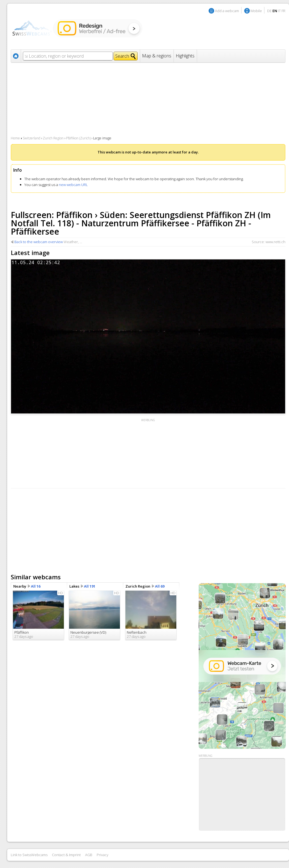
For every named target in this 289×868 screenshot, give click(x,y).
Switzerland (31, 138)
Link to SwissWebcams (29, 855)
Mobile (256, 11)
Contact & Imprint (66, 855)
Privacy (103, 855)
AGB (89, 855)
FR (283, 11)
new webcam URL (73, 185)
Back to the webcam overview (39, 242)
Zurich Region (53, 138)
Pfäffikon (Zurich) (78, 138)
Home (15, 138)
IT (279, 11)
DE (269, 11)
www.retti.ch (275, 242)
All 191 (90, 586)
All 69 (160, 586)
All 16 (36, 586)
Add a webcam (227, 11)
